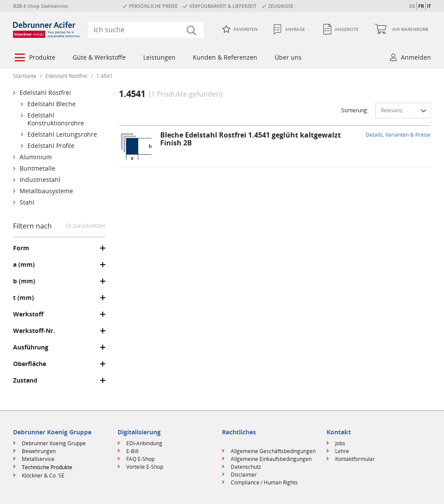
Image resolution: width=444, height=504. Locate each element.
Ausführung (31, 347)
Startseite (25, 76)
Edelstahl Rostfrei (66, 76)
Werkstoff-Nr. (34, 331)
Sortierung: (355, 110)
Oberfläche (30, 364)
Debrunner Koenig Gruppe (54, 443)
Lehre (342, 451)
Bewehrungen (39, 451)
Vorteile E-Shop (145, 467)
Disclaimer (244, 475)
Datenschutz (246, 467)
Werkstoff (28, 314)
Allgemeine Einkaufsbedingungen (271, 459)
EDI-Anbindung (144, 443)
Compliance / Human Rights (264, 482)
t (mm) (24, 298)
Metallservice (38, 459)
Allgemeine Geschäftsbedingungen (273, 451)
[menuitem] (34, 58)
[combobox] (146, 30)
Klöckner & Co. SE (43, 475)
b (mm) (24, 281)
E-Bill (132, 451)
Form (21, 248)
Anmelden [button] (416, 57)
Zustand (25, 380)
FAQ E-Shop (140, 459)
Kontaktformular (355, 459)
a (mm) (24, 265)
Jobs (340, 443)
